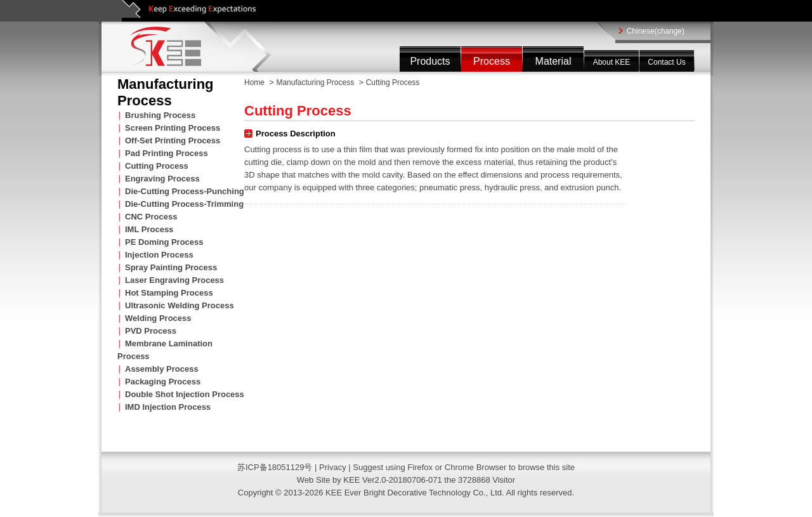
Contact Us (666, 62)
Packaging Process (163, 382)
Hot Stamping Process (169, 293)
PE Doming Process (164, 242)
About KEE (612, 62)
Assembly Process (162, 369)
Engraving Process (162, 179)
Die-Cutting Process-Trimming (184, 204)
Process (492, 61)
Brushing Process (160, 115)
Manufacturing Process (315, 82)
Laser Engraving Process (174, 280)
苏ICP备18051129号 (275, 467)
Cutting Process (157, 166)
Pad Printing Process (167, 153)
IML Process (149, 229)
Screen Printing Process (173, 128)
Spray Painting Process (171, 267)
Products (430, 61)
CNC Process (151, 217)
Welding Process (158, 318)
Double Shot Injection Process (185, 394)
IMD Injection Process (168, 407)
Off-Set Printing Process (173, 141)
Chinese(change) (656, 31)
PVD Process (151, 331)
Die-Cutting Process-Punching (185, 191)
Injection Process (159, 255)
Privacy (334, 467)
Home (254, 82)
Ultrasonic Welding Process (180, 305)
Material (553, 61)
